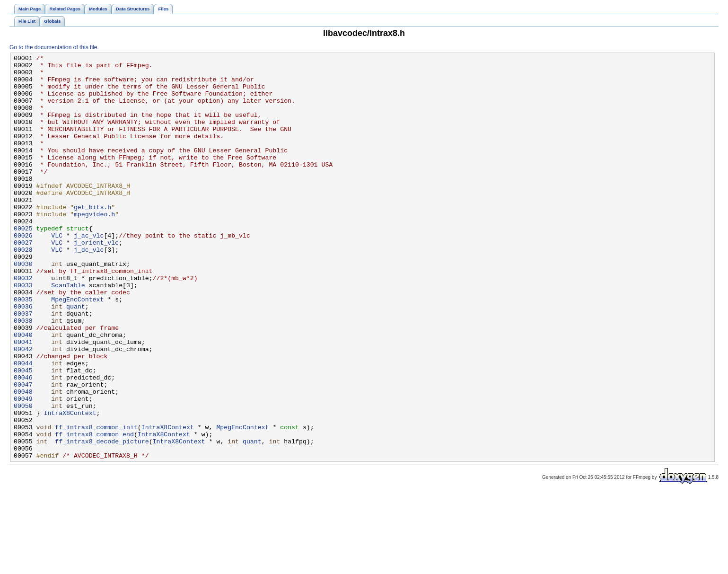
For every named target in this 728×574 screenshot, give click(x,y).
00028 (23, 289)
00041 (23, 400)
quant (76, 357)
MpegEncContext (77, 349)
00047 (23, 451)
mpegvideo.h (94, 247)
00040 (23, 391)
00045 (23, 434)
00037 (23, 366)
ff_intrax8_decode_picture (102, 519)
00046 (23, 442)
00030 (23, 306)
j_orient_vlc (96, 281)
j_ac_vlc (89, 272)
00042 (23, 408)
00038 (23, 374)
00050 (23, 477)
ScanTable (68, 332)
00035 (23, 349)
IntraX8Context (70, 485)
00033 (23, 332)
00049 (23, 468)
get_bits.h (92, 238)
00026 (23, 272)
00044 (23, 425)
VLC (57, 272)
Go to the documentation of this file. (54, 47)
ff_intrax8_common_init (96, 502)
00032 (23, 323)
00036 (23, 357)
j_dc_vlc (89, 289)
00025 (23, 264)
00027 (23, 281)
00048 (23, 459)
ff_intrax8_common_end (94, 511)
